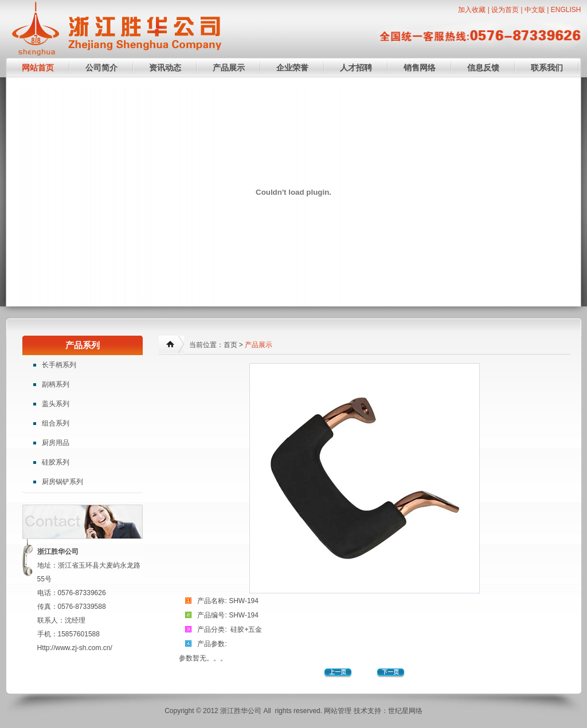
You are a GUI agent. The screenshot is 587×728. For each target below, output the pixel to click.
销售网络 (420, 68)
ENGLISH (566, 10)
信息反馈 (483, 68)
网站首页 (38, 68)
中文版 (535, 10)
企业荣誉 (292, 68)
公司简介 (101, 68)
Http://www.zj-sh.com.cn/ (75, 648)
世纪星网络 (405, 711)
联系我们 (547, 68)
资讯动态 (165, 68)
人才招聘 (356, 68)
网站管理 (338, 711)
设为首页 (505, 10)
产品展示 (229, 68)
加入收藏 (472, 10)
